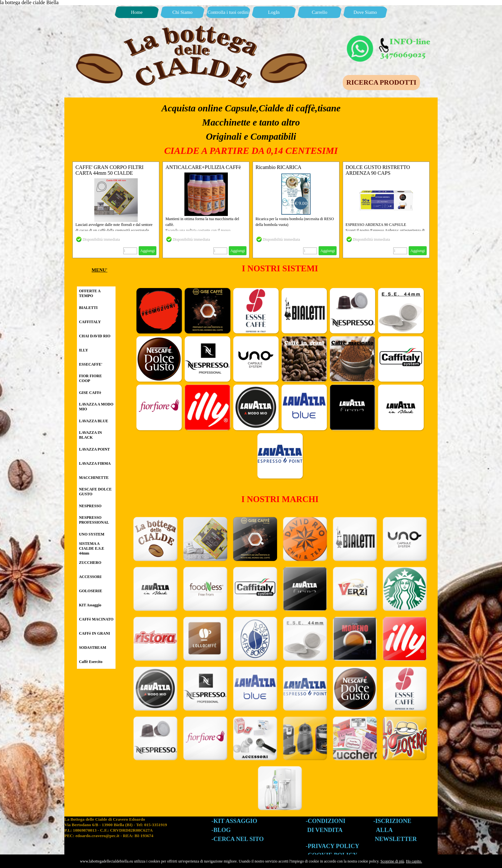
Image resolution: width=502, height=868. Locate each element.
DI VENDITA (325, 830)
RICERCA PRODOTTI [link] (381, 82)
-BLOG (221, 830)
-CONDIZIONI (325, 821)
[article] (116, 210)
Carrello (320, 12)
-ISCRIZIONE (392, 821)
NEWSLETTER (396, 839)
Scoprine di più (392, 861)
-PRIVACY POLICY (332, 846)
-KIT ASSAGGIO (234, 821)
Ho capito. (414, 861)
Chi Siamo (182, 12)
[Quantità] (130, 251)
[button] (389, 37)
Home (137, 12)
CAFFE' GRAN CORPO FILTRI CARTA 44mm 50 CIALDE (109, 170)
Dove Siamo (365, 12)
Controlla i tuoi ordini (228, 12)
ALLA (384, 830)
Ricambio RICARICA (279, 167)
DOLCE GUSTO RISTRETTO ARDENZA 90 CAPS (378, 170)
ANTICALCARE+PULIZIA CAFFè (203, 167)
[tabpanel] (251, 129)
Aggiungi (148, 251)
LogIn (274, 12)
